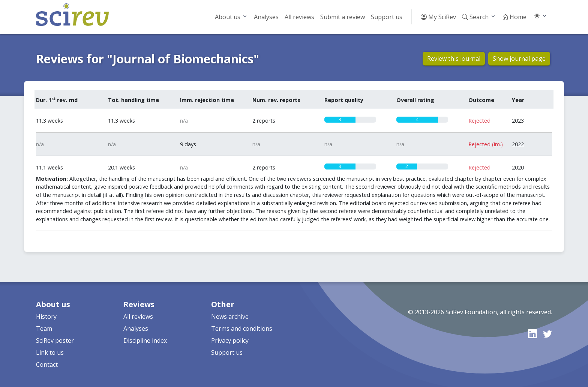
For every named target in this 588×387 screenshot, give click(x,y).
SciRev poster (55, 340)
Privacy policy (230, 340)
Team (44, 328)
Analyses (266, 17)
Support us (387, 17)
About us (228, 17)
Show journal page (519, 58)
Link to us (50, 352)
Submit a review (343, 17)
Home (514, 17)
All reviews (299, 17)
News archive (230, 316)
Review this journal (454, 58)
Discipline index (145, 340)
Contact (47, 364)
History (46, 316)
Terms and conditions (242, 328)
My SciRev (438, 17)
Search (475, 17)
